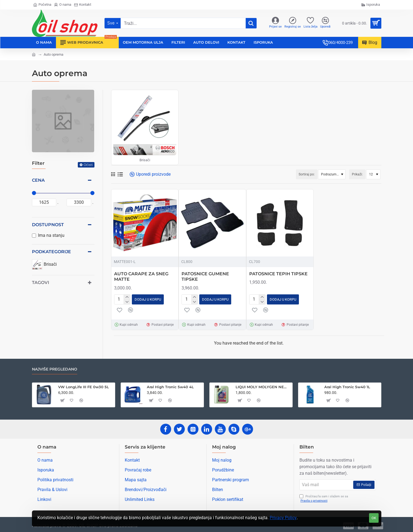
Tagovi (41, 283)
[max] (79, 202)
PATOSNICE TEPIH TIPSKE (278, 274)
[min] (44, 202)
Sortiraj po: (283, 174)
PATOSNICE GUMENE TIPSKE (205, 277)
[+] (127, 297)
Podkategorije (51, 252)
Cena (38, 180)
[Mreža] (113, 174)
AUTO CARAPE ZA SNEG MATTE (141, 277)
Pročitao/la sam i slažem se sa (324, 498)
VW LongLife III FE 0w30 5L (84, 386)
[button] (148, 299)
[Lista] (120, 174)
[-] (127, 301)
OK (374, 518)
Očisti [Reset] (88, 165)
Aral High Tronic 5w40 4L (170, 386)
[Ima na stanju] (34, 236)
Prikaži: (357, 174)
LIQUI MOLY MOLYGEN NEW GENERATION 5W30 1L (263, 386)
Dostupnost (48, 225)
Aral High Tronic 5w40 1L (347, 386)
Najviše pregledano (55, 368)
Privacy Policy (283, 518)
